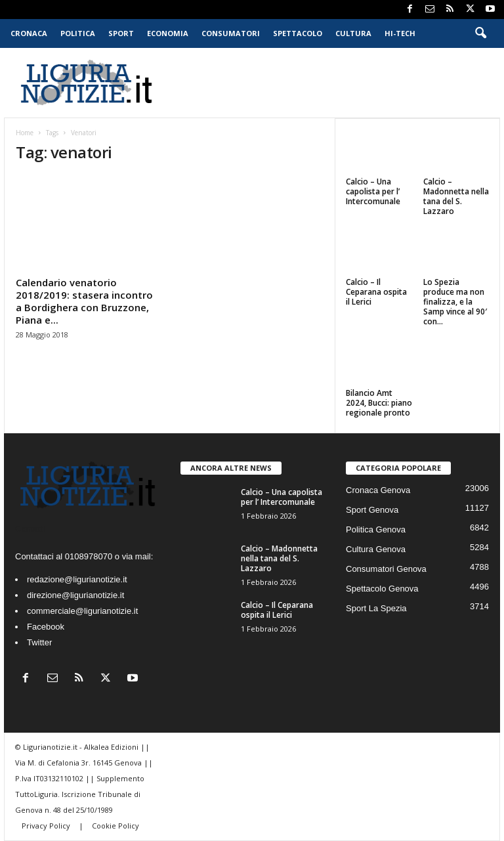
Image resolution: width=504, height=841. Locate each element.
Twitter (39, 642)
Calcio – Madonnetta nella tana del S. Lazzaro (456, 196)
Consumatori (231, 33)
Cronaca (29, 33)
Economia (168, 33)
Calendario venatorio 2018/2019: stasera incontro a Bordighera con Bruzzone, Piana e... (84, 301)
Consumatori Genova (386, 569)
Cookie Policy (115, 826)
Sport (121, 33)
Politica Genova (376, 529)
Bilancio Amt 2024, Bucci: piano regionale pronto (379, 403)
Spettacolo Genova (382, 589)
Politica (78, 33)
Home (25, 133)
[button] (480, 33)
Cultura (353, 33)
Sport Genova (372, 510)
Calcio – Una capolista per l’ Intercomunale (373, 191)
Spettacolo (298, 33)
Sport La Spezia (376, 608)
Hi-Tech (400, 33)
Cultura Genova (376, 549)
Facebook (46, 627)
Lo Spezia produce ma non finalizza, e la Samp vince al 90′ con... (455, 302)
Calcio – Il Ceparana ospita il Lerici (376, 292)
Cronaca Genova (378, 490)
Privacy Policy (47, 826)
